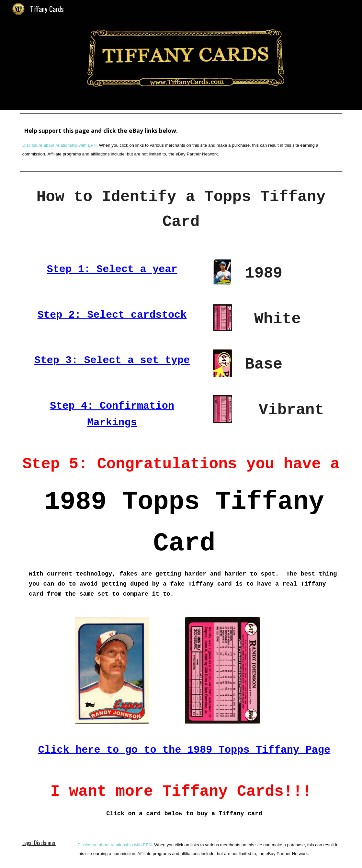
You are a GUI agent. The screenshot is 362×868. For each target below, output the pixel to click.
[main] (181, 142)
